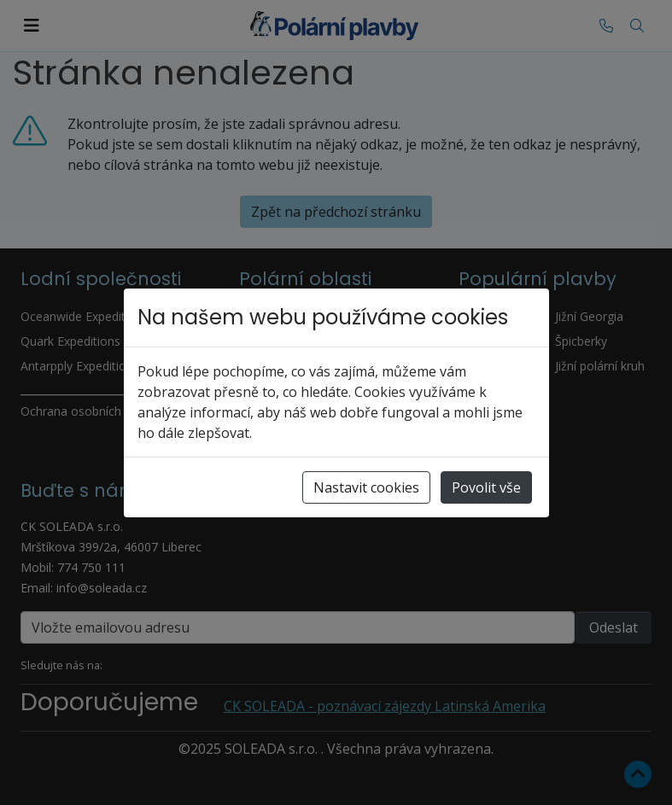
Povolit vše (486, 487)
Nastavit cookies (366, 487)
